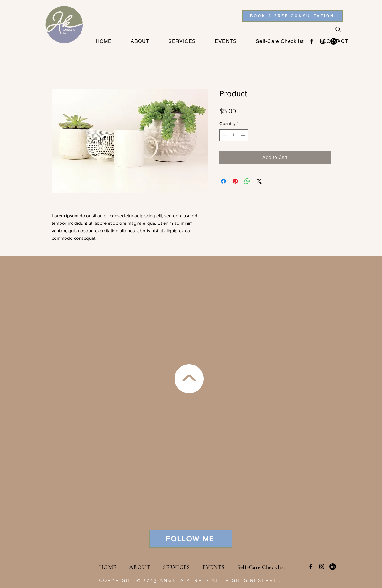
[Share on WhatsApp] (247, 181)
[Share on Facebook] (223, 181)
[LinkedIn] (333, 567)
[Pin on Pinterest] (235, 181)
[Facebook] (311, 567)
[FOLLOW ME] (191, 539)
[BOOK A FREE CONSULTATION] (292, 16)
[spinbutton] (234, 135)
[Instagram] (322, 567)
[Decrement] (224, 135)
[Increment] (243, 135)
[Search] (338, 29)
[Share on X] (259, 181)
